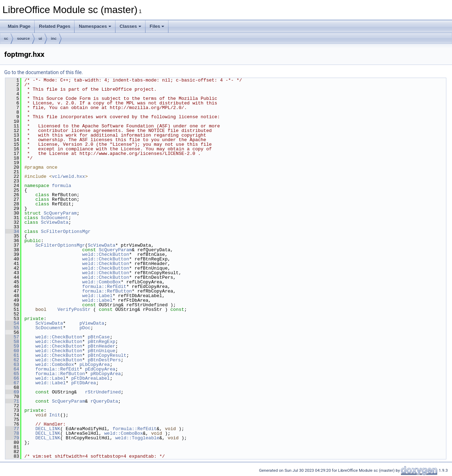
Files (157, 26)
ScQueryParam (60, 213)
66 (12, 378)
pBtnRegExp (101, 342)
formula (62, 186)
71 (12, 401)
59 (12, 346)
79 (12, 438)
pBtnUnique (101, 351)
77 (12, 429)
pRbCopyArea (106, 374)
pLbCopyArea (95, 364)
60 (12, 351)
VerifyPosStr (74, 309)
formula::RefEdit (104, 287)
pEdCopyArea (100, 369)
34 (12, 231)
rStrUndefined (103, 392)
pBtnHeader (101, 346)
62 (12, 360)
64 (12, 369)
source (23, 38)
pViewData (92, 323)
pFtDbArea (84, 383)
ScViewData (55, 222)
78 (12, 433)
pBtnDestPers (104, 360)
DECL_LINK (48, 429)
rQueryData (104, 401)
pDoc (85, 328)
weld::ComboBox (102, 282)
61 (12, 355)
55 (12, 328)
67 (12, 383)
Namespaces (95, 26)
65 (12, 374)
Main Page (19, 26)
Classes (130, 26)
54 (12, 323)
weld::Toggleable (137, 438)
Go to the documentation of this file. (44, 72)
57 (12, 337)
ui (40, 38)
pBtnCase (99, 337)
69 (12, 392)
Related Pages (55, 26)
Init (55, 415)
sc (6, 38)
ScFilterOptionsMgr (66, 231)
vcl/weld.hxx (69, 176)
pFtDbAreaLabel (91, 378)
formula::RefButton (107, 291)
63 (12, 364)
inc (54, 38)
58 (12, 342)
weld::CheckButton (106, 254)
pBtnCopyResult (107, 355)
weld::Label (97, 296)
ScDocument (55, 218)
